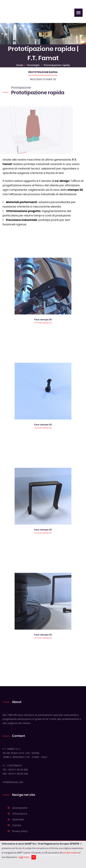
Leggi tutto (24, 857)
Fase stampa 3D (43, 308)
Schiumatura (20, 814)
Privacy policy (20, 831)
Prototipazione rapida (57, 65)
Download (18, 819)
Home (20, 65)
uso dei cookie (70, 853)
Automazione (20, 808)
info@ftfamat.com (13, 782)
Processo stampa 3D (43, 80)
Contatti (17, 825)
